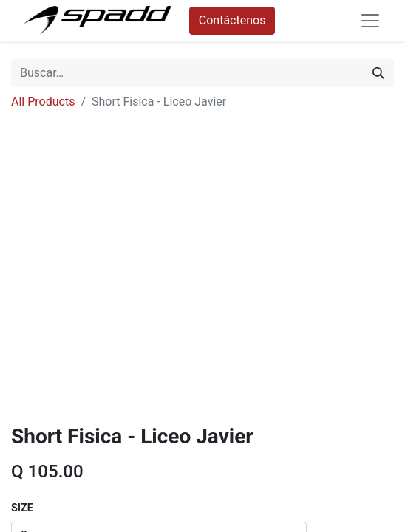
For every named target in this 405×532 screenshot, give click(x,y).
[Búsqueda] (378, 73)
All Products (43, 102)
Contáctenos (232, 20)
